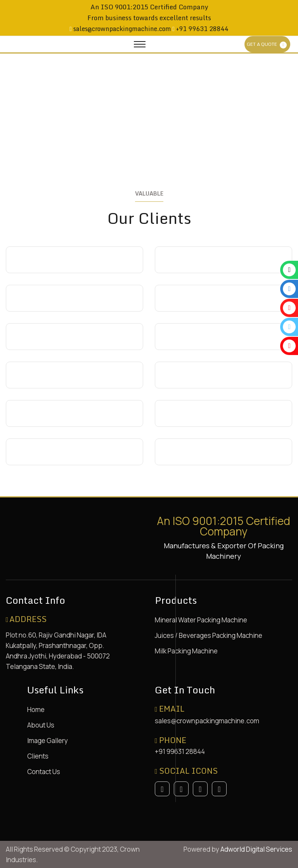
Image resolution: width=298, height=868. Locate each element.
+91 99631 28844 (202, 29)
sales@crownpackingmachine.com (121, 29)
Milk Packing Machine (186, 651)
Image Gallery (48, 741)
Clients (38, 756)
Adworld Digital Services (256, 849)
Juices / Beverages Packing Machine (209, 635)
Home (36, 709)
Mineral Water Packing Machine (201, 620)
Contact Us (44, 772)
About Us (41, 725)
